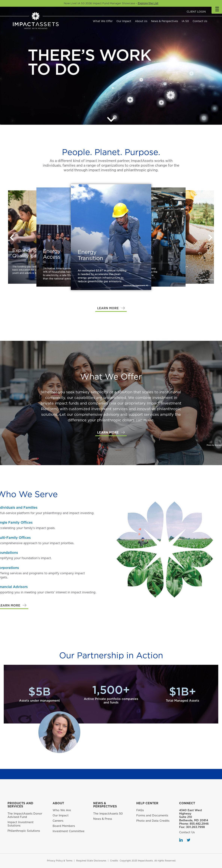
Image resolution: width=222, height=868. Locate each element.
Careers (58, 821)
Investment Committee (69, 831)
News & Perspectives (165, 21)
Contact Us (200, 21)
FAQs (140, 810)
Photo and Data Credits (153, 821)
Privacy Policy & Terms (60, 861)
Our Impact (124, 21)
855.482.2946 (199, 824)
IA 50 (185, 21)
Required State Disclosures (91, 861)
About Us (141, 21)
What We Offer (103, 21)
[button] (210, 238)
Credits (114, 861)
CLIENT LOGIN (196, 12)
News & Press (103, 819)
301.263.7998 (195, 827)
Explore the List (148, 3)
